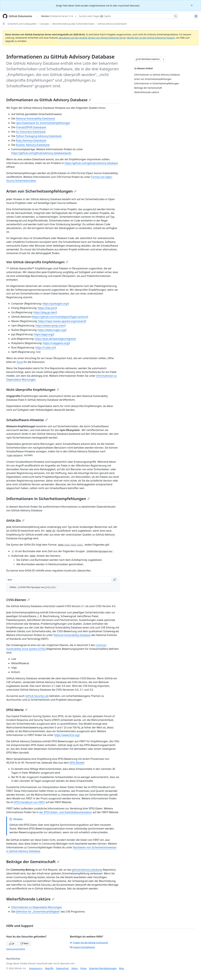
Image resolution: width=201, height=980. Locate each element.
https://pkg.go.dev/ (45, 312)
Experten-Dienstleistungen (103, 968)
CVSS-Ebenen (18, 600)
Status (75, 968)
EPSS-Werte (17, 710)
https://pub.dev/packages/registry (55, 339)
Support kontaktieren (82, 947)
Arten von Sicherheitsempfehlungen (41, 191)
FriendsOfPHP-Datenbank (31, 127)
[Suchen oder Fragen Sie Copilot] (128, 16)
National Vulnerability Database (72, 635)
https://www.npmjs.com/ (50, 326)
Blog (122, 968)
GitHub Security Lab (37, 696)
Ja (12, 943)
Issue (20, 362)
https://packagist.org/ (55, 304)
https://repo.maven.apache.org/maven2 (62, 321)
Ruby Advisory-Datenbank (31, 140)
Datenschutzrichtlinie (16, 949)
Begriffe (49, 968)
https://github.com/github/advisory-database (91, 163)
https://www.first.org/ (67, 735)
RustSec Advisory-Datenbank (33, 145)
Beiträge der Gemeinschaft (33, 862)
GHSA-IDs (15, 521)
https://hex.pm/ (47, 308)
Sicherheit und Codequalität (22, 24)
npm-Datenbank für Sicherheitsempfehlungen (43, 123)
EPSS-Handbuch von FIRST (29, 802)
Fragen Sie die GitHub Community (89, 943)
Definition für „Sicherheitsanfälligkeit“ (38, 912)
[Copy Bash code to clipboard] (115, 580)
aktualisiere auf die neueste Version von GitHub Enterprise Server (92, 38)
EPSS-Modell (77, 763)
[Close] (192, 5)
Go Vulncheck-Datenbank (31, 132)
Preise (83, 968)
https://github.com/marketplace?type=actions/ (60, 317)
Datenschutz (62, 968)
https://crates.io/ (45, 347)
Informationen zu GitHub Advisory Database (49, 100)
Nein (24, 943)
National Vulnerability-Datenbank (35, 118)
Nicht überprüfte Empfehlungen (33, 390)
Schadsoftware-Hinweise (27, 420)
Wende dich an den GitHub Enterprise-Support (151, 38)
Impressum (35, 968)
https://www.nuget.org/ (52, 330)
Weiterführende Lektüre (30, 899)
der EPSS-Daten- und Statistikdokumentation (66, 812)
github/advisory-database (87, 870)
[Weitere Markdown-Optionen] (163, 59)
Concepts (44, 24)
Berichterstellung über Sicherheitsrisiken (73, 24)
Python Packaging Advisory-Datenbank (39, 136)
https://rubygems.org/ (56, 343)
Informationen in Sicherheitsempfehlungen (48, 499)
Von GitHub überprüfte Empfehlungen (37, 262)
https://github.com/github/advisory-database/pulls (41, 153)
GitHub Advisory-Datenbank (112, 24)
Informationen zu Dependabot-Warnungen (37, 907)
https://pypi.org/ (44, 334)
